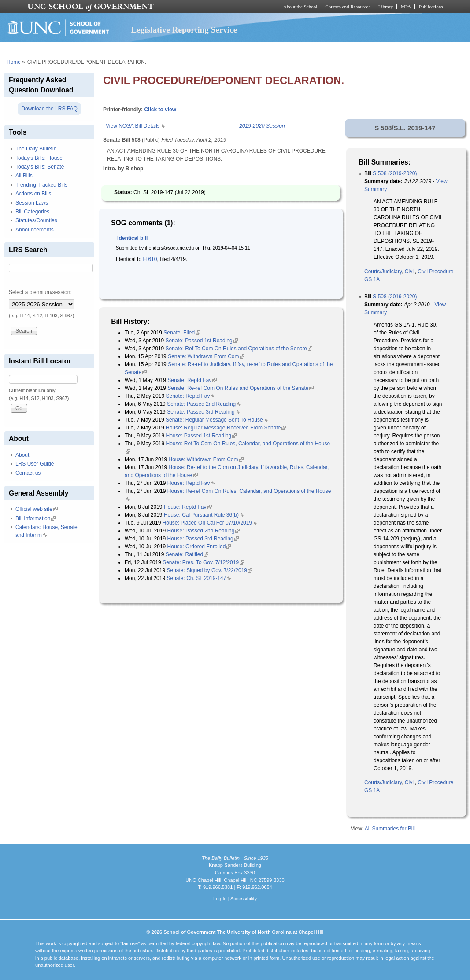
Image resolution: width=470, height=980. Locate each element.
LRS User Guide (35, 464)
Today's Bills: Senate (40, 167)
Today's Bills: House (39, 158)
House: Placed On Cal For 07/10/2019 (210, 523)
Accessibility (244, 899)
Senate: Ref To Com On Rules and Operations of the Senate (239, 349)
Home (14, 62)
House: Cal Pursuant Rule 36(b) (204, 515)
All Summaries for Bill (390, 829)
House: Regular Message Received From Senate (226, 428)
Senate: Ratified (187, 554)
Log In (220, 899)
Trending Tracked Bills (41, 185)
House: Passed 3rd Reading (203, 539)
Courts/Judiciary (383, 272)
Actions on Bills (33, 194)
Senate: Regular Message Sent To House (217, 420)
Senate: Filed (182, 333)
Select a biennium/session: (40, 292)
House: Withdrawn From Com (206, 459)
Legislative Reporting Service (184, 30)
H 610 (150, 259)
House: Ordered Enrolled (199, 547)
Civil (410, 272)
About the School (300, 7)
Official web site (37, 509)
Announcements (35, 230)
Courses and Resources (348, 7)
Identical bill (132, 238)
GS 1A (372, 279)
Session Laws (32, 203)
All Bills (24, 176)
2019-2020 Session (262, 126)
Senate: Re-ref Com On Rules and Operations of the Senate (241, 388)
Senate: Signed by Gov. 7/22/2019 (209, 570)
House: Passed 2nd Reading (204, 531)
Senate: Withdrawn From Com (206, 356)
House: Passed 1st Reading (201, 436)
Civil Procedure (435, 272)
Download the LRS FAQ (49, 109)
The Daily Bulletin (36, 149)
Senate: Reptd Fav (192, 380)
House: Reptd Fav (191, 483)
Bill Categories (32, 212)
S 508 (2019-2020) (395, 173)
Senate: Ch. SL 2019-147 (199, 578)
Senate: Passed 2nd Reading (204, 404)
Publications (431, 7)
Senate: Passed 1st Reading (202, 341)
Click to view (160, 110)
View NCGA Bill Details (135, 126)
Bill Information (35, 518)
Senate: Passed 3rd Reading (203, 412)
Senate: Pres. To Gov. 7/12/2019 (203, 562)
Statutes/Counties (36, 220)
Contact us (28, 473)
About (22, 455)
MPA (406, 7)
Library (386, 7)
